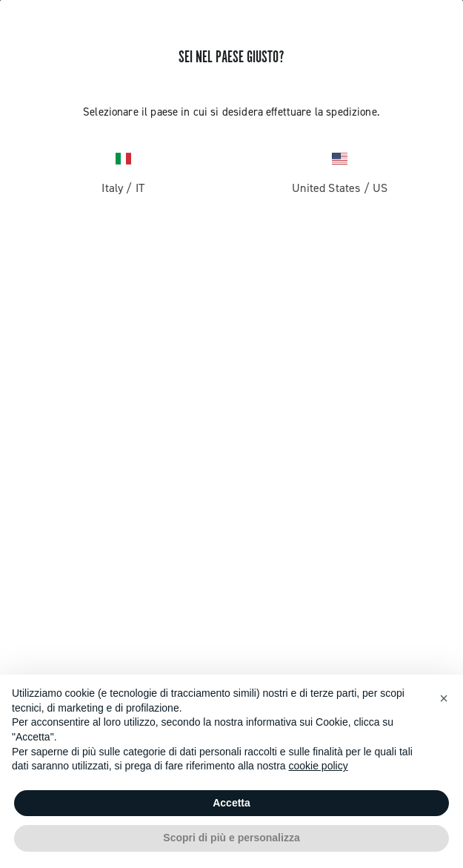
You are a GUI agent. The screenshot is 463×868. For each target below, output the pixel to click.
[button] (444, 698)
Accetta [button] (231, 803)
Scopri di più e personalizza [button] (231, 838)
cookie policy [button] (319, 766)
